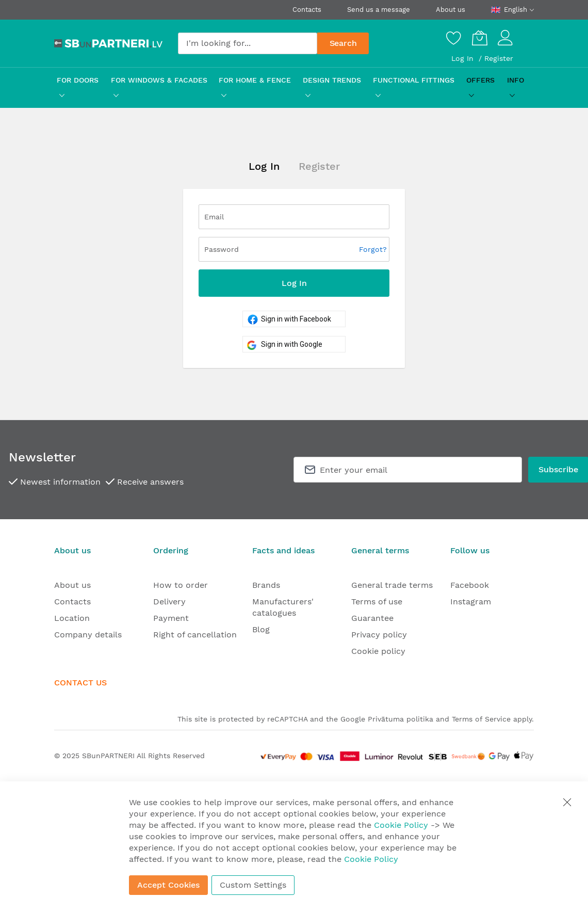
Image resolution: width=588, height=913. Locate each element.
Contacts (307, 10)
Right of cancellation (195, 635)
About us (451, 10)
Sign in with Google (283, 344)
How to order (181, 585)
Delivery (169, 602)
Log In (464, 58)
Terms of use (377, 602)
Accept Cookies (168, 885)
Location (72, 618)
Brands (266, 585)
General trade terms (392, 585)
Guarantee (372, 618)
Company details (88, 635)
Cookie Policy (401, 825)
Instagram (471, 602)
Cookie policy (378, 651)
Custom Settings (253, 885)
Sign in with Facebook (287, 319)
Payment (171, 618)
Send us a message (379, 10)
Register (499, 58)
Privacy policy (379, 635)
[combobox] (248, 43)
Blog (261, 629)
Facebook (470, 585)
